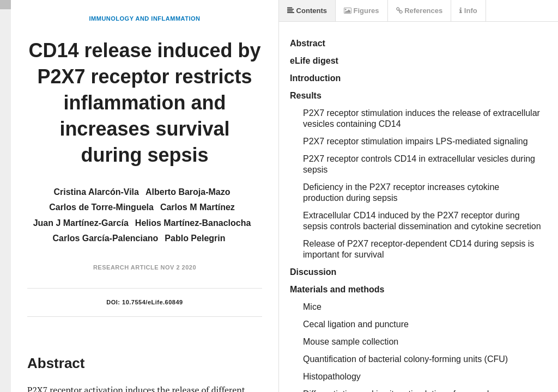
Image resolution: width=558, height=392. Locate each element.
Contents (307, 11)
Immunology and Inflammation (145, 19)
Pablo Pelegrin (195, 238)
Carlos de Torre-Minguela (101, 207)
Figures (362, 11)
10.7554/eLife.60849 (153, 302)
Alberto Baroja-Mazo (188, 192)
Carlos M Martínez (198, 207)
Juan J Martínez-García (81, 223)
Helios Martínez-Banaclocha (193, 223)
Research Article (126, 267)
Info (468, 11)
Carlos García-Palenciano (106, 238)
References (420, 11)
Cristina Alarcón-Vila (96, 192)
